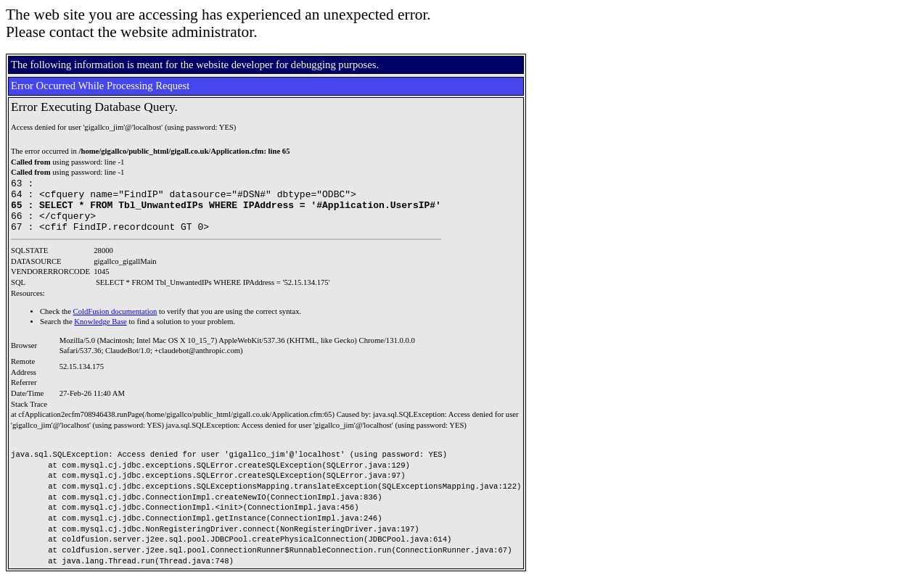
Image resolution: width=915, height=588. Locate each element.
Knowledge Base (100, 332)
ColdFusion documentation (115, 322)
